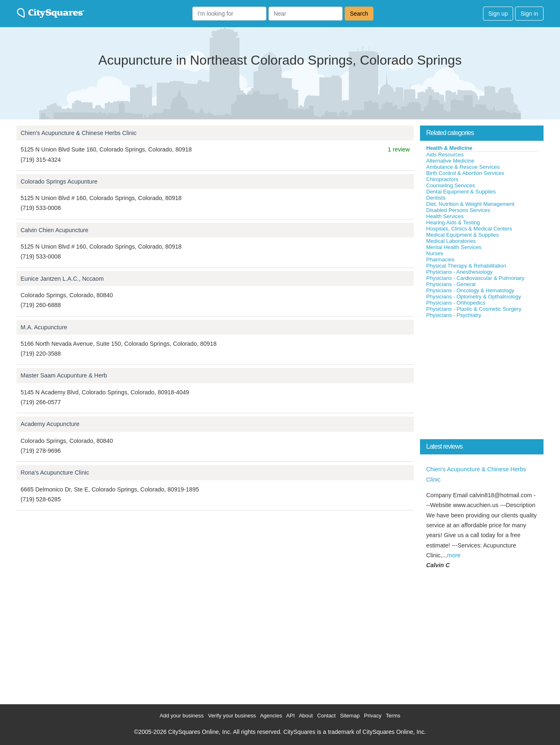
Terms (393, 716)
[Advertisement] (482, 380)
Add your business (182, 716)
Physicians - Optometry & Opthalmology (474, 297)
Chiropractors (442, 179)
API (290, 716)
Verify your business (232, 716)
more (454, 555)
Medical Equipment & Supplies (462, 235)
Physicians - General (451, 284)
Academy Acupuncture (50, 424)
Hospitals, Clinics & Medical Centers (469, 229)
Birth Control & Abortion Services (465, 173)
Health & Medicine (449, 148)
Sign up (498, 14)
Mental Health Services (454, 247)
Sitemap (350, 716)
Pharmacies (440, 260)
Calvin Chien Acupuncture (55, 230)
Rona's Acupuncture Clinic (55, 473)
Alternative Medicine (450, 161)
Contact (326, 716)
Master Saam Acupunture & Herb (64, 375)
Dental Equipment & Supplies (461, 192)
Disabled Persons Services (458, 210)
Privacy (373, 716)
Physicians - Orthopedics (456, 303)
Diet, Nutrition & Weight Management (470, 204)
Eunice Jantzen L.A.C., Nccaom (62, 279)
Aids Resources (445, 155)
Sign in (529, 14)
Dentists (436, 198)
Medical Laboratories (451, 241)
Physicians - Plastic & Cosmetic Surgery (474, 309)
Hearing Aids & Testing (453, 222)
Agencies (271, 716)
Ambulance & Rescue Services (463, 167)
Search (359, 14)
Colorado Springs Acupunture (59, 182)
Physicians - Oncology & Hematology (470, 290)
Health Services (445, 216)
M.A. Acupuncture (44, 327)
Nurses (435, 253)
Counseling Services (451, 185)
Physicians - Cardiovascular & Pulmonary (475, 278)
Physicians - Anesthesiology (459, 272)
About (306, 716)
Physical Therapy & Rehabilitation (466, 266)
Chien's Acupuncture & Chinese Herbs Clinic (79, 133)
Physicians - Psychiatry (454, 315)
